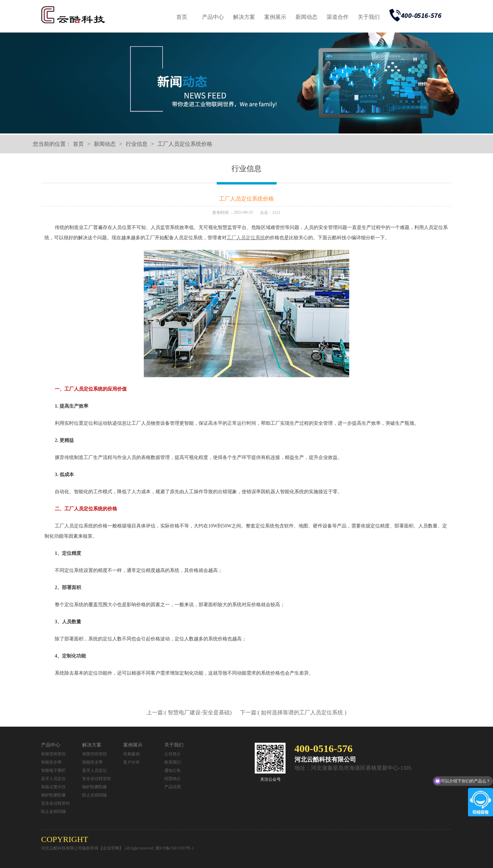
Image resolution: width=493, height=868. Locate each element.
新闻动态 (306, 17)
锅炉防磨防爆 (53, 795)
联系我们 (173, 762)
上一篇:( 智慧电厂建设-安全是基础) (190, 712)
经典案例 (131, 754)
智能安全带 (51, 762)
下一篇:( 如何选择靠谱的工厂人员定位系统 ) (293, 712)
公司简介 (173, 754)
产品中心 (213, 17)
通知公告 (173, 770)
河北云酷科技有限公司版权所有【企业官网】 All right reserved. (98, 848)
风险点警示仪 (53, 787)
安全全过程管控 (55, 803)
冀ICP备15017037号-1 (175, 848)
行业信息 (137, 144)
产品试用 (173, 787)
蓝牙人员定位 (53, 779)
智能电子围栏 (53, 770)
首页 (182, 17)
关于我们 (369, 17)
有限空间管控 (53, 754)
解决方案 (244, 17)
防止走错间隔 (53, 812)
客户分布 (131, 762)
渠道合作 (338, 17)
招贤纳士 (173, 779)
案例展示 (275, 17)
